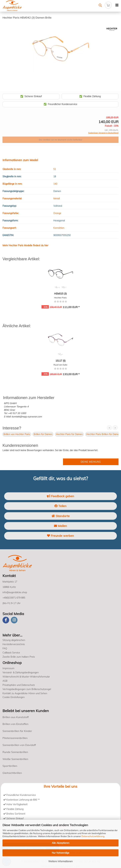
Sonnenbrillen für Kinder (17, 731)
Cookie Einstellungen (14, 697)
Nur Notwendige (61, 853)
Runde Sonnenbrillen (15, 752)
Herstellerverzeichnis (14, 644)
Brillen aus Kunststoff (16, 717)
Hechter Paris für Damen (69, 434)
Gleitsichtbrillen (12, 773)
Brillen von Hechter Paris (17, 434)
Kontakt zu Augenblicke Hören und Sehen (25, 693)
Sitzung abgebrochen (14, 640)
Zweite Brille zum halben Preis (19, 657)
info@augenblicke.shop (15, 592)
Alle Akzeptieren (61, 843)
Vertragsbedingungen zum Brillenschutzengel (27, 689)
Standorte (61, 516)
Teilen (60, 506)
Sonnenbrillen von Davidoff (19, 745)
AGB (5, 681)
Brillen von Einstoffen (15, 724)
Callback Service (11, 653)
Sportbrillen (10, 766)
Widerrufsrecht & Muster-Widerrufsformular (26, 677)
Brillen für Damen (43, 434)
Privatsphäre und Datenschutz (19, 685)
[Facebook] (6, 620)
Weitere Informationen (60, 861)
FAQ (5, 648)
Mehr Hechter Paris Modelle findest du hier (25, 245)
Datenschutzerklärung (93, 836)
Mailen (60, 526)
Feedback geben (60, 496)
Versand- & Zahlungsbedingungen (21, 672)
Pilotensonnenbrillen (15, 738)
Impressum (8, 668)
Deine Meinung (91, 462)
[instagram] (14, 620)
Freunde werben (60, 536)
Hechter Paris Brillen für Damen (103, 434)
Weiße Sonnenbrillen (15, 759)
